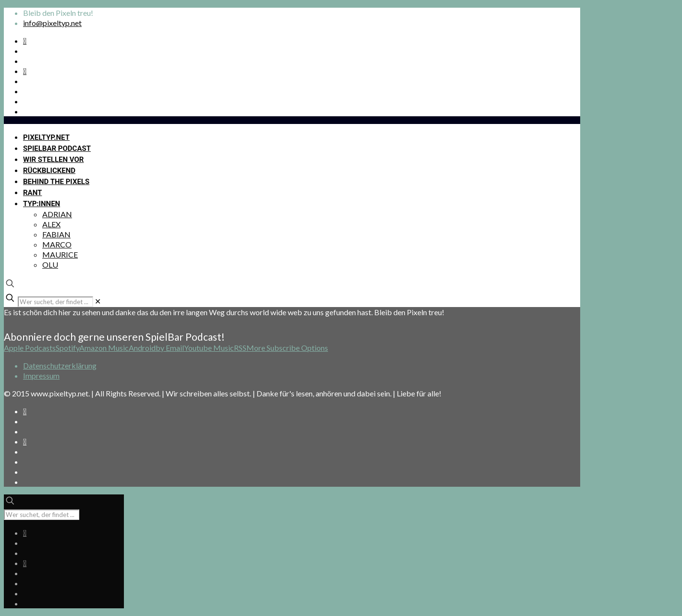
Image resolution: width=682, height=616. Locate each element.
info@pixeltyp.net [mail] (52, 23)
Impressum (41, 376)
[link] (98, 301)
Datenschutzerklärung (60, 365)
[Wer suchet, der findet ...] (55, 302)
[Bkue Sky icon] (25, 71)
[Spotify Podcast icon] (25, 41)
